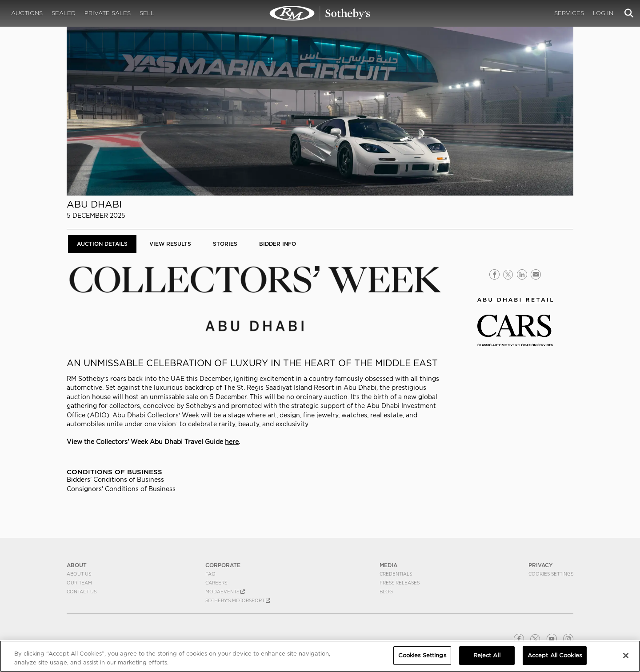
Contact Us (82, 592)
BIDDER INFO (278, 244)
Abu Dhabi (94, 204)
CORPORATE (223, 565)
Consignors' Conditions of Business (121, 489)
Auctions (27, 13)
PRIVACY (541, 565)
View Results (170, 244)
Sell (147, 13)
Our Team (79, 583)
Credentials (396, 574)
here (232, 442)
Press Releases (400, 583)
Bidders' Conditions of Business (115, 480)
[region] (320, 656)
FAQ (210, 574)
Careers (216, 583)
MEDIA (388, 565)
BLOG (386, 592)
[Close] (626, 656)
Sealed (64, 13)
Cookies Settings (551, 574)
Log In (603, 13)
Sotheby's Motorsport (238, 600)
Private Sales (108, 13)
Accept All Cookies (555, 655)
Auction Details (102, 244)
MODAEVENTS (225, 592)
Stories (225, 244)
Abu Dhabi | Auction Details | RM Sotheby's (320, 13)
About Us (79, 574)
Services (569, 13)
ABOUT (77, 565)
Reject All (487, 655)
